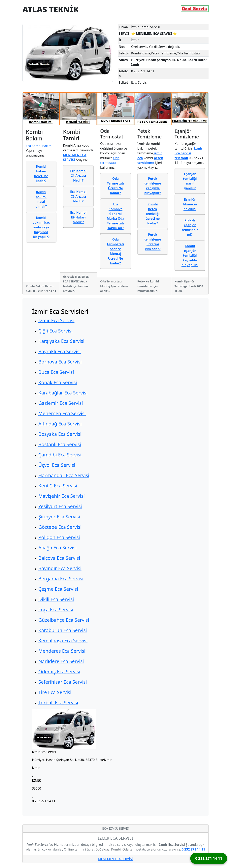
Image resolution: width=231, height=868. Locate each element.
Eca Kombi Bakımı (39, 146)
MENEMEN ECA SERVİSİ (115, 859)
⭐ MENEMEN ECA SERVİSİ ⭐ (154, 34)
